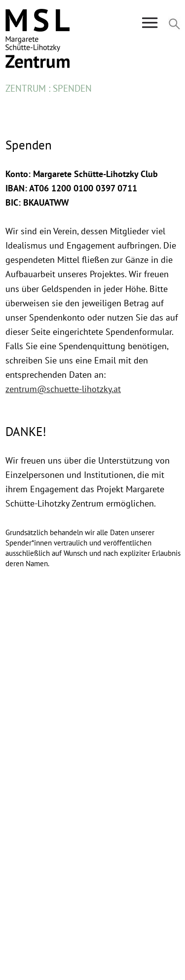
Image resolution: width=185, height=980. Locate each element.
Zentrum (26, 88)
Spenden (72, 88)
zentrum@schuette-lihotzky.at (63, 389)
